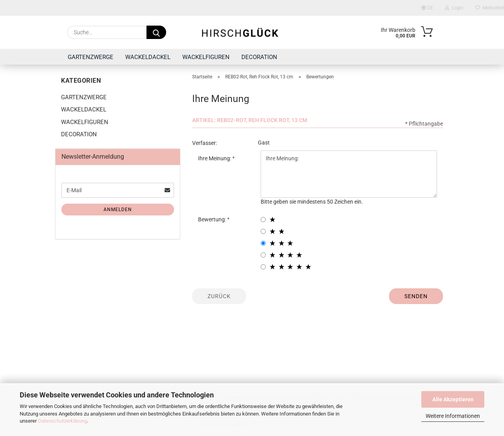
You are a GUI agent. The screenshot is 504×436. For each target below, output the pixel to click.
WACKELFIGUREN (206, 57)
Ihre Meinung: (215, 158)
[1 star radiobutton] (263, 220)
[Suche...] (156, 32)
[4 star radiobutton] (263, 255)
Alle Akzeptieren (453, 399)
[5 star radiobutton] (263, 267)
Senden (416, 296)
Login (454, 8)
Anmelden (118, 210)
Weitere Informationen (453, 416)
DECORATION (259, 57)
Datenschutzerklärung (62, 421)
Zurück (219, 296)
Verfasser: (205, 143)
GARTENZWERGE (91, 57)
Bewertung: (213, 219)
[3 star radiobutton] (263, 243)
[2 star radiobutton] (263, 231)
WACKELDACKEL (148, 57)
